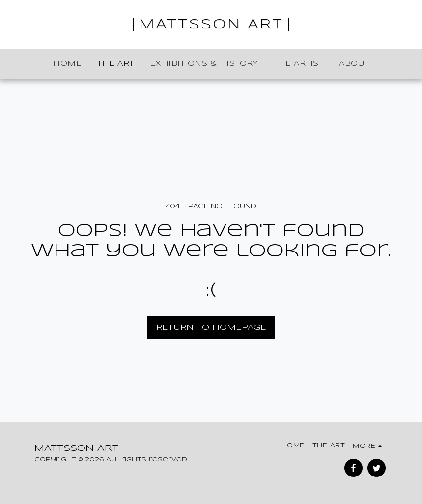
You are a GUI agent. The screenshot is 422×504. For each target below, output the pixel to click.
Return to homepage (211, 328)
